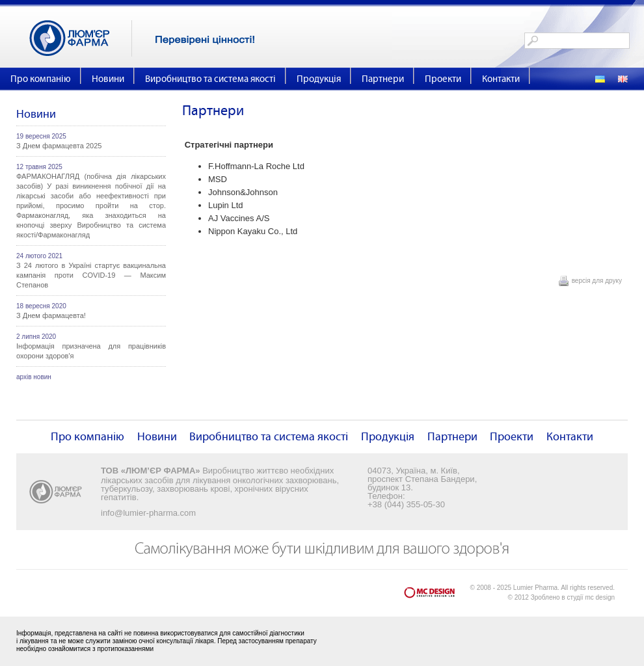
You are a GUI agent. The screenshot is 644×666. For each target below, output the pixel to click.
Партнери (383, 79)
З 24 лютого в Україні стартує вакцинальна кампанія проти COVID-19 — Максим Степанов (91, 275)
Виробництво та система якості (210, 79)
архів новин (34, 377)
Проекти (443, 79)
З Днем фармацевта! (51, 315)
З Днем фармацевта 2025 (59, 146)
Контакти (501, 79)
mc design (600, 597)
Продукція (319, 79)
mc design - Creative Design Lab (437, 595)
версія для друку (597, 281)
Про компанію (41, 79)
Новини (108, 79)
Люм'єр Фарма (81, 38)
